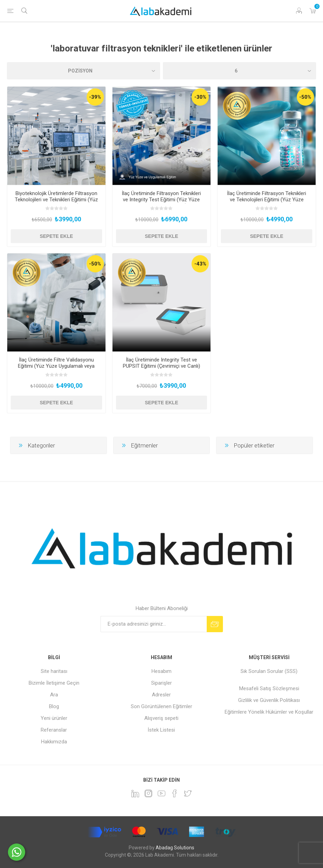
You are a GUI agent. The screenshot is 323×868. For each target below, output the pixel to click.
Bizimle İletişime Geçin (54, 683)
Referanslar (54, 730)
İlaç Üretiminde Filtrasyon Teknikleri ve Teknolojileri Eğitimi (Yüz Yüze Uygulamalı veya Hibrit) (267, 200)
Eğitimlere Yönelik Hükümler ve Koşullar (269, 712)
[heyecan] (188, 793)
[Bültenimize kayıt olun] (154, 624)
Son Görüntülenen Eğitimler (161, 706)
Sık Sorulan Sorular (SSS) (269, 671)
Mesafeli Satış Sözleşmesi (269, 688)
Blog (54, 706)
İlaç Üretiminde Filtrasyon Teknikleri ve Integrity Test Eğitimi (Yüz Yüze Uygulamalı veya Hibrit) (161, 200)
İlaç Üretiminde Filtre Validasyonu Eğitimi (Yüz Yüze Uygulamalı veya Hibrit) (56, 366)
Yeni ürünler (54, 718)
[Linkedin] (135, 793)
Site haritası (54, 671)
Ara (54, 695)
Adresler (161, 695)
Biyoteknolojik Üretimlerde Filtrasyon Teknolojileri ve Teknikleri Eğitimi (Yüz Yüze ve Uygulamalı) (56, 200)
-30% (200, 97)
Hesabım (161, 671)
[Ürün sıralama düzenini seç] (84, 71)
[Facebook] (175, 793)
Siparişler (161, 683)
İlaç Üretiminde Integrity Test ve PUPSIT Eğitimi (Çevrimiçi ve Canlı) (161, 363)
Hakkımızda (54, 742)
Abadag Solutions (175, 848)
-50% (305, 97)
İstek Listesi (161, 730)
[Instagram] (148, 793)
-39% (95, 97)
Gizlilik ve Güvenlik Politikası (269, 700)
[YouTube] (161, 793)
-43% (200, 264)
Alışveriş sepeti (161, 718)
